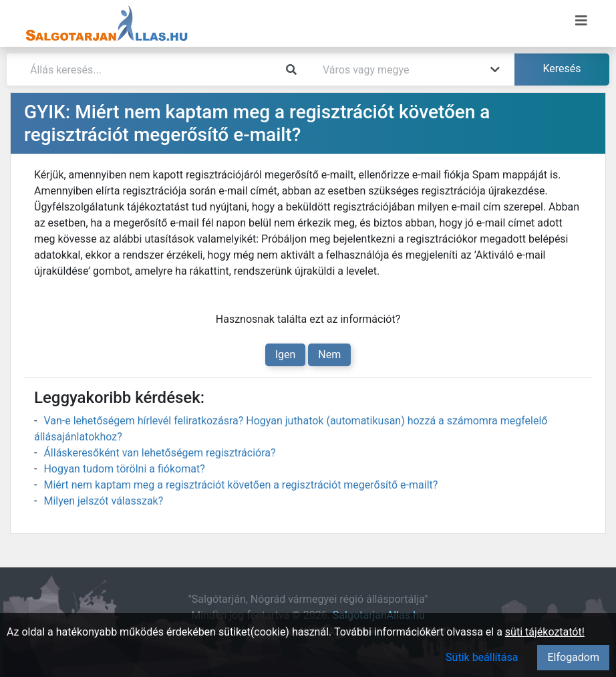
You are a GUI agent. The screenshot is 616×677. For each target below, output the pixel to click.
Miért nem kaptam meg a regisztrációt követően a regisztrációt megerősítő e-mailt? (241, 485)
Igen (286, 355)
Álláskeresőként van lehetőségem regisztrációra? (159, 453)
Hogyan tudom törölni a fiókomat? (124, 469)
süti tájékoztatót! (545, 632)
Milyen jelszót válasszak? (103, 501)
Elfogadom (573, 657)
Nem (329, 355)
